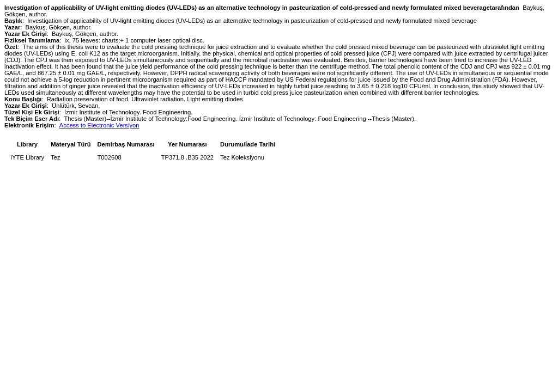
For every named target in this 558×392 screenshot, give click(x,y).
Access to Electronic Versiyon (99, 125)
